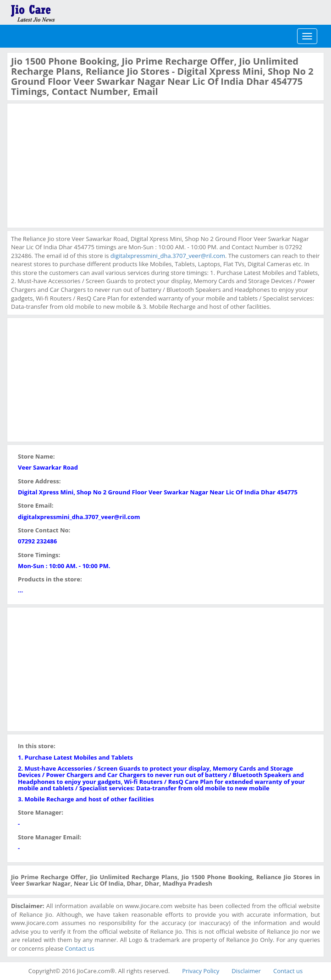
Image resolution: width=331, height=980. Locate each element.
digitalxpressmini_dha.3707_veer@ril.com (168, 256)
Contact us (80, 948)
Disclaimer (246, 971)
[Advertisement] (80, 164)
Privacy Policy (201, 971)
